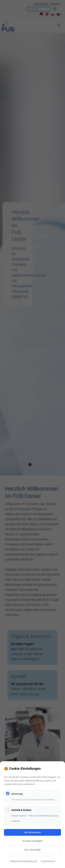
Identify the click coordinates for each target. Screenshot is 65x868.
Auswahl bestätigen (32, 841)
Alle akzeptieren (32, 832)
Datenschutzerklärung (23, 861)
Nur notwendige (32, 850)
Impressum (48, 861)
